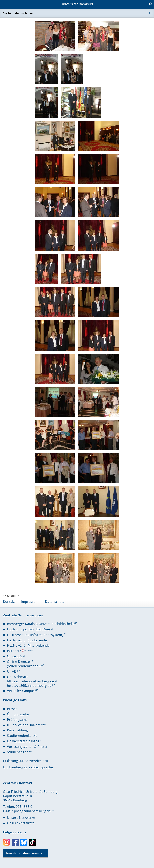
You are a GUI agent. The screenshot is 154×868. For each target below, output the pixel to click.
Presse (12, 709)
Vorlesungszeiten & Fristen (28, 747)
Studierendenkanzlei (23, 736)
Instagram (7, 842)
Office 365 (15, 656)
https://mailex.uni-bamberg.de (30, 681)
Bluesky (24, 842)
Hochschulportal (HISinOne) (28, 629)
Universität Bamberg (77, 4)
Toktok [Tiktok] (32, 842)
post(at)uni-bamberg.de (32, 811)
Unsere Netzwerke (21, 818)
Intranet (13, 651)
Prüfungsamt (17, 720)
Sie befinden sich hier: (18, 13)
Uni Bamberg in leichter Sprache (28, 767)
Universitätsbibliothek (24, 741)
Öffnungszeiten (19, 714)
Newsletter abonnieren (22, 853)
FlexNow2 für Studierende (27, 640)
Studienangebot (19, 752)
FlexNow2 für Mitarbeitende (28, 645)
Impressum (30, 602)
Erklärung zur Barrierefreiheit (26, 761)
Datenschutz (55, 602)
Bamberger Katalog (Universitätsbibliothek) (40, 624)
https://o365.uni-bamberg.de (29, 686)
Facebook (15, 842)
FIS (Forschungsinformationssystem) (35, 635)
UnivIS (12, 671)
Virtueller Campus (21, 691)
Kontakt (9, 602)
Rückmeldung (18, 730)
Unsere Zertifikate (21, 823)
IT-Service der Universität (26, 725)
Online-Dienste (18, 662)
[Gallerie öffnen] (56, 36)
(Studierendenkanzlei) (24, 666)
